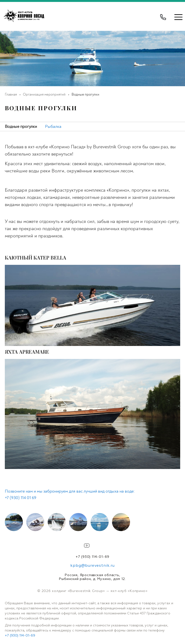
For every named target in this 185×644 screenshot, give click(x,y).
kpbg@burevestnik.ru (92, 566)
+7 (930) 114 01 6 (19, 498)
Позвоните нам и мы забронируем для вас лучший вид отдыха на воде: (70, 491)
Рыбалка (53, 127)
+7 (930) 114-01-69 (92, 557)
